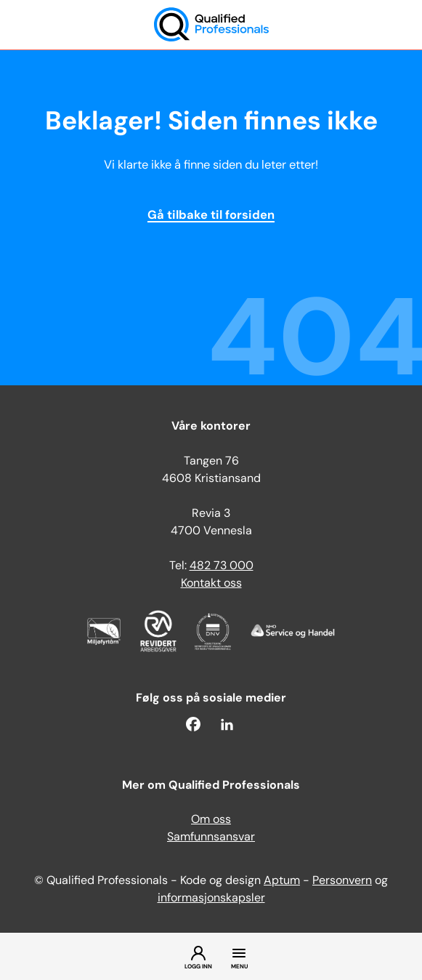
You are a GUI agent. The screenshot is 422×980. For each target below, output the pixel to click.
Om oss (211, 820)
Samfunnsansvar (211, 838)
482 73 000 (222, 566)
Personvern (342, 881)
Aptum (282, 881)
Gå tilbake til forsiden (211, 216)
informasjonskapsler (211, 899)
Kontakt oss (211, 584)
